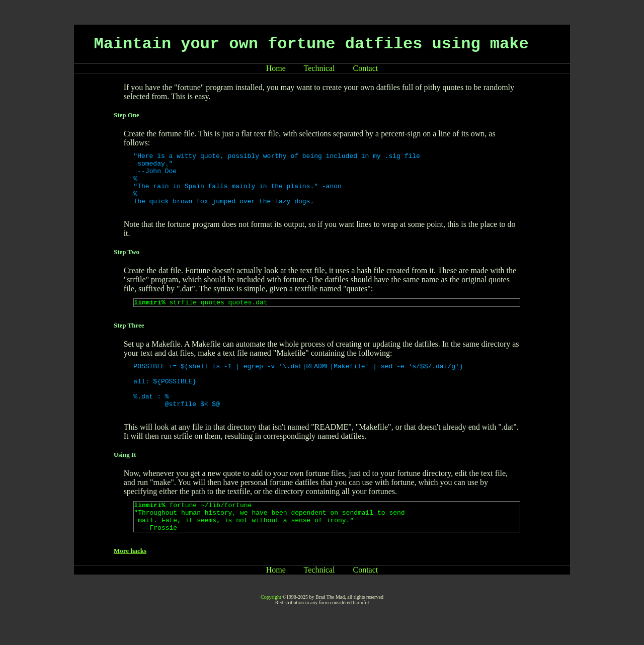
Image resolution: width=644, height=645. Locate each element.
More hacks (130, 578)
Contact (366, 68)
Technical (319, 68)
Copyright (271, 624)
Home (276, 68)
